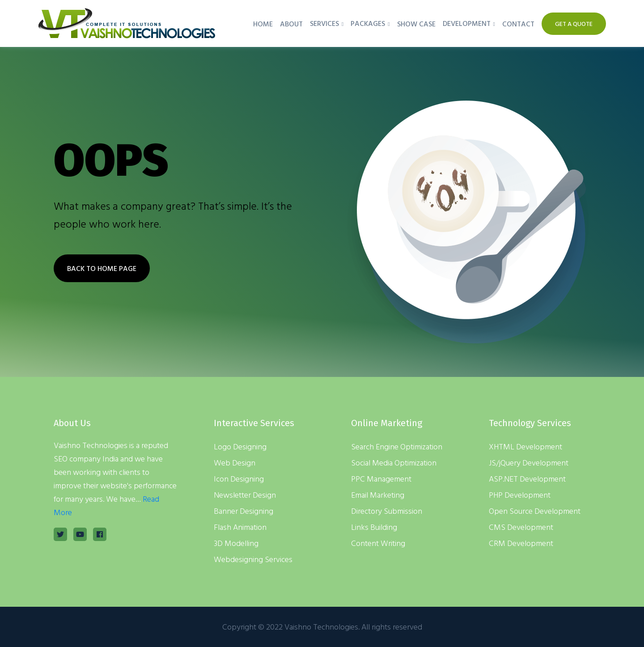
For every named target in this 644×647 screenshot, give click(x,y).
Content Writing (378, 543)
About (291, 24)
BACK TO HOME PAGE (102, 268)
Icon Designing (239, 479)
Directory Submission (387, 511)
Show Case (416, 24)
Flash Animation (240, 527)
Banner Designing (244, 511)
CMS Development (521, 527)
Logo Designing (240, 446)
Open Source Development (535, 511)
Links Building (374, 527)
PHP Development (520, 495)
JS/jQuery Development (529, 463)
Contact (518, 24)
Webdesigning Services (253, 559)
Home (263, 24)
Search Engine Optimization (397, 446)
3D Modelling (236, 543)
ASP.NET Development (527, 479)
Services (324, 23)
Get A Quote (574, 23)
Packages (368, 23)
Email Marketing (378, 495)
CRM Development (521, 543)
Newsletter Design (245, 495)
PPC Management (381, 479)
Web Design (235, 463)
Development (467, 23)
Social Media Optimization (394, 463)
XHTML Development (525, 446)
